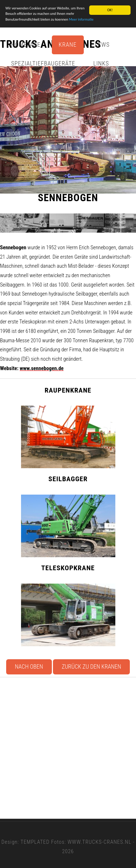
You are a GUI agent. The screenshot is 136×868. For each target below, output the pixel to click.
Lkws (102, 45)
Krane (68, 45)
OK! (110, 10)
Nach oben (29, 667)
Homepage (26, 45)
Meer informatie (81, 19)
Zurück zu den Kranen (91, 667)
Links (101, 63)
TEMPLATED (35, 842)
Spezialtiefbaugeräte (43, 63)
